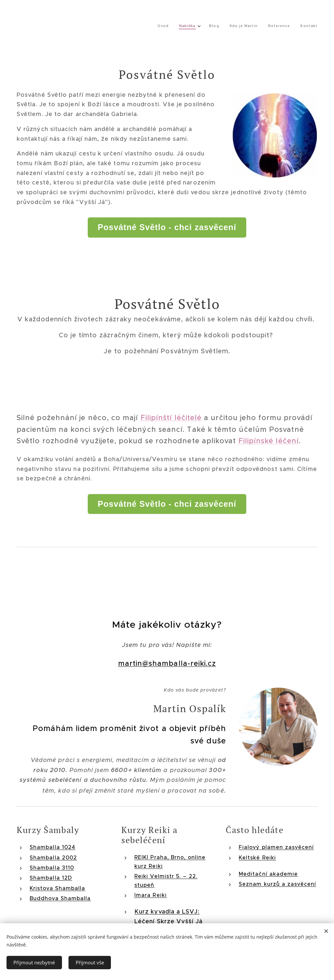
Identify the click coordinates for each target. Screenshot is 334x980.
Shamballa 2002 (53, 857)
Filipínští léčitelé (171, 418)
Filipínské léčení (269, 441)
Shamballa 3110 (52, 868)
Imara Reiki (151, 895)
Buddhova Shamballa (60, 899)
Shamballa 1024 (53, 847)
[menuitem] (249, 26)
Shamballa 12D (51, 878)
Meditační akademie (268, 874)
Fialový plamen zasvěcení (276, 847)
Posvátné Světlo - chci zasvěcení (167, 227)
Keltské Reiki (257, 857)
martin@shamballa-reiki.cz (167, 664)
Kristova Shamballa (57, 888)
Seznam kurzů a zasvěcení (277, 884)
